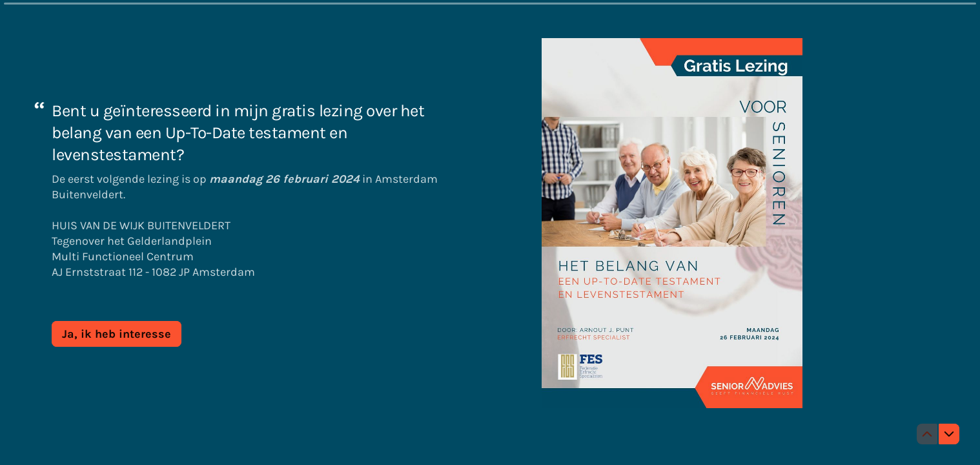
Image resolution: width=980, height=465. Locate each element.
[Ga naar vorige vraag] (927, 434)
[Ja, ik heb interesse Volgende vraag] (117, 333)
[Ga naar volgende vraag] (949, 434)
